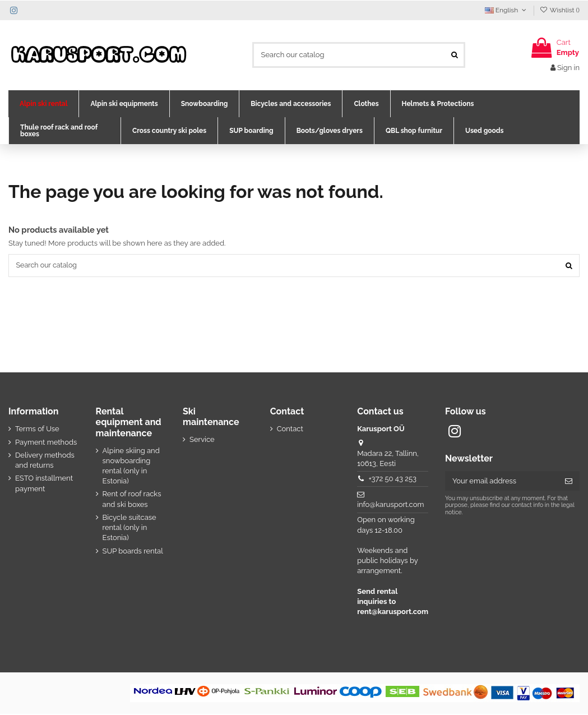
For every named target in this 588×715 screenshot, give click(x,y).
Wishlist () (560, 10)
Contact (290, 430)
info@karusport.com (390, 506)
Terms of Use (37, 430)
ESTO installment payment (44, 484)
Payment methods (46, 443)
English (507, 10)
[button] (43, 104)
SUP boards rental (133, 552)
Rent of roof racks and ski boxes (132, 500)
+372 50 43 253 (392, 480)
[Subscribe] (569, 482)
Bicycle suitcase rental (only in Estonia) (129, 529)
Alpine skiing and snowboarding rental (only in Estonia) (131, 467)
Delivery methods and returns (45, 461)
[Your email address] (501, 482)
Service (202, 440)
